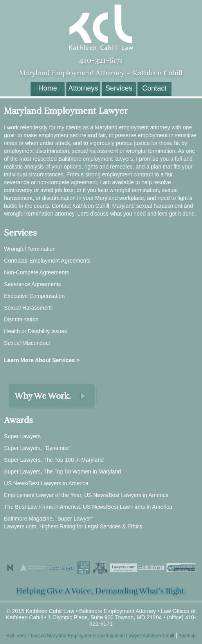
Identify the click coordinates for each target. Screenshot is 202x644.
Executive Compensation (34, 296)
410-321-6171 (101, 60)
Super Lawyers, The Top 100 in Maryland (54, 460)
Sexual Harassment (28, 308)
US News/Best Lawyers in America (46, 483)
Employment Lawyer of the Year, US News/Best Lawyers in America (86, 495)
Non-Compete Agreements (36, 272)
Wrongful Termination (30, 249)
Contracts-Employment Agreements (47, 261)
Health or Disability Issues (35, 331)
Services (119, 88)
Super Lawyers (22, 436)
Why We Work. (43, 396)
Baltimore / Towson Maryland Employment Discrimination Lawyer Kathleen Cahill (90, 636)
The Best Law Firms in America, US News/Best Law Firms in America (88, 507)
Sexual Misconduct (27, 343)
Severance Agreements (32, 284)
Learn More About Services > (42, 360)
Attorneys (83, 88)
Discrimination (21, 319)
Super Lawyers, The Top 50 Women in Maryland (62, 472)
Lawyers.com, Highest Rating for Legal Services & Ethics (73, 526)
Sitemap (187, 636)
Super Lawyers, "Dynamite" (37, 448)
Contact (154, 88)
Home (48, 88)
